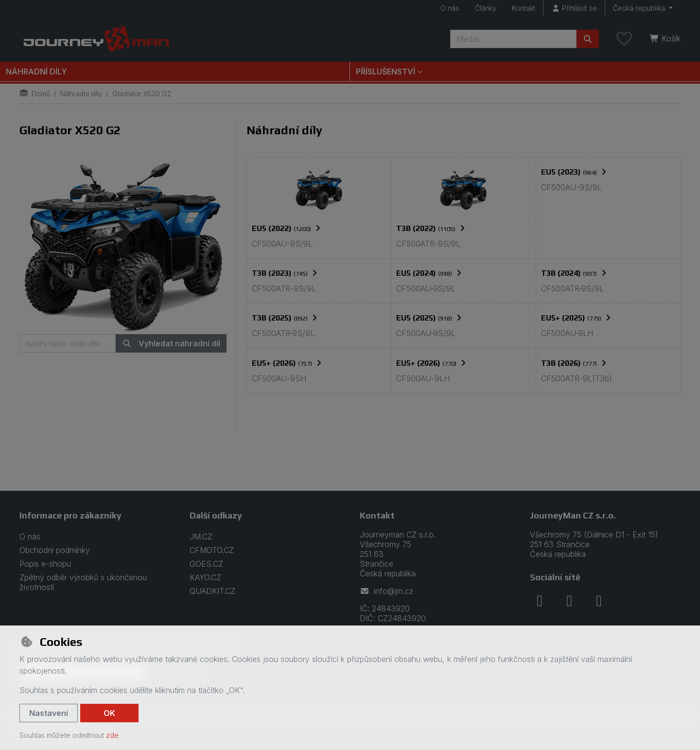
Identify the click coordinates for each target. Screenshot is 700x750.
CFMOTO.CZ (212, 550)
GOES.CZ (206, 564)
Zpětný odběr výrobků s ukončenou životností (83, 582)
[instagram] (569, 601)
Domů (35, 94)
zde (112, 735)
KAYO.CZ (205, 577)
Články (486, 8)
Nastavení (49, 713)
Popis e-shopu (45, 564)
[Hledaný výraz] (513, 39)
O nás (450, 8)
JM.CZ (201, 536)
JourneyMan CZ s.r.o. (573, 515)
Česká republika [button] (640, 8)
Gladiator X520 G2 (70, 130)
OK (109, 713)
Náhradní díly (36, 71)
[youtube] (599, 601)
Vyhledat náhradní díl (171, 343)
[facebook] (540, 601)
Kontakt (524, 8)
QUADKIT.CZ (212, 591)
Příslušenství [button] (385, 71)
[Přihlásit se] (574, 8)
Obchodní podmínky (55, 550)
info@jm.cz (386, 591)
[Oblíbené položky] (624, 39)
